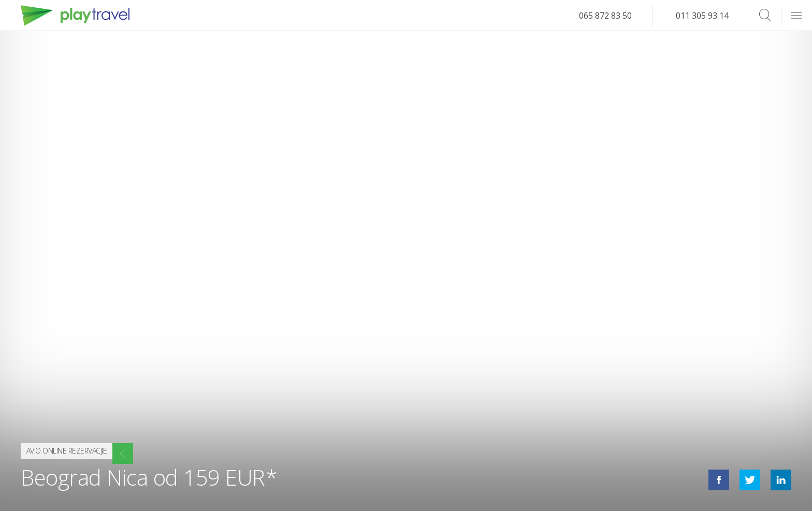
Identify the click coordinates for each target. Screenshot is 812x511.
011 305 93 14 (702, 16)
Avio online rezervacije (80, 449)
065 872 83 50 (605, 16)
